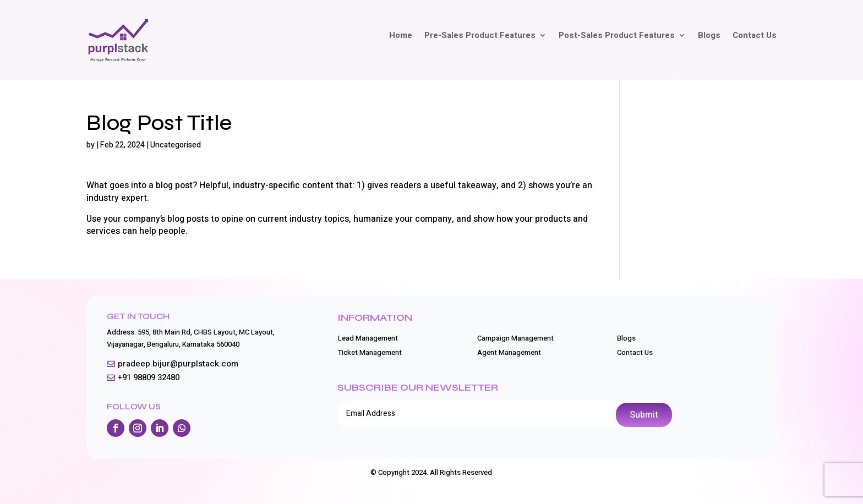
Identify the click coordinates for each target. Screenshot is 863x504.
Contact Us (755, 36)
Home (401, 36)
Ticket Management (370, 352)
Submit (644, 415)
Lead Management (368, 338)
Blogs (709, 36)
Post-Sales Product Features (617, 36)
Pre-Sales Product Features (480, 36)
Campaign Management (515, 338)
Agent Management (509, 352)
